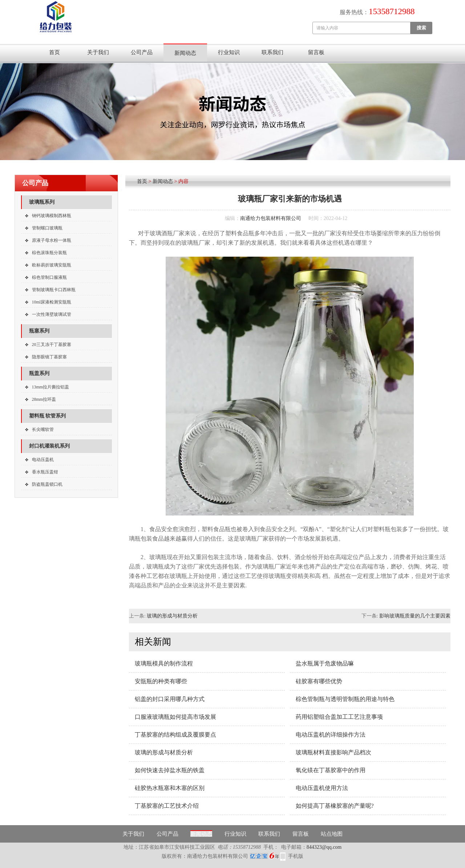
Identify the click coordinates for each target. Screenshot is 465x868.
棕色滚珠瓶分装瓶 (49, 253)
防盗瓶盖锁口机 (47, 484)
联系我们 (272, 52)
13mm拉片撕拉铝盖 (51, 387)
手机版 (296, 856)
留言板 (316, 52)
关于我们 (98, 52)
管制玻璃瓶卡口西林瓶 (54, 290)
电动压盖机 (43, 460)
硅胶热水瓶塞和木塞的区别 (170, 788)
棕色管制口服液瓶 (49, 277)
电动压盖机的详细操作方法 (331, 735)
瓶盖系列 (39, 373)
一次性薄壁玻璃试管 (52, 314)
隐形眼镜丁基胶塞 (49, 357)
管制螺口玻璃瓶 (47, 228)
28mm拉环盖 (44, 399)
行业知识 (229, 52)
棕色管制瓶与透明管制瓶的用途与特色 (345, 699)
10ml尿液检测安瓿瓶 (52, 302)
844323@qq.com (324, 847)
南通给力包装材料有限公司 (271, 218)
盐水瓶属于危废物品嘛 (325, 663)
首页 (54, 52)
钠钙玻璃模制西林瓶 (52, 216)
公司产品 (142, 52)
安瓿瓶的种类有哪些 (161, 681)
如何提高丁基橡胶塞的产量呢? (335, 806)
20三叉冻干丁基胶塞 (52, 345)
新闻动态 (185, 53)
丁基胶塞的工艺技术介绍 (167, 806)
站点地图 (332, 834)
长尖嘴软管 (43, 429)
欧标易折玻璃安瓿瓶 (52, 265)
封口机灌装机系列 (49, 446)
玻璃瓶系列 (42, 202)
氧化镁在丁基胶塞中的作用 (331, 770)
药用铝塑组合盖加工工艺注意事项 (339, 717)
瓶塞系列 (39, 331)
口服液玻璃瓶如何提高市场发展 (175, 717)
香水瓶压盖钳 (45, 472)
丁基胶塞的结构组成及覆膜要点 (175, 735)
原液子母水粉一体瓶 (52, 240)
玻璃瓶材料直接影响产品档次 (333, 752)
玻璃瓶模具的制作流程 (164, 663)
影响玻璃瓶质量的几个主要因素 (415, 616)
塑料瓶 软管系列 (48, 416)
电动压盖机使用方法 (322, 788)
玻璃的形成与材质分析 (172, 616)
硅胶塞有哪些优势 (319, 681)
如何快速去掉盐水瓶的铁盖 (170, 770)
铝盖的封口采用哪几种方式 (170, 699)
